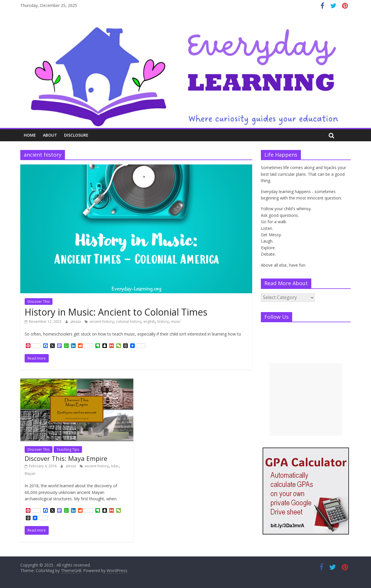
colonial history (129, 322)
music (176, 322)
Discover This (39, 302)
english (149, 322)
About (50, 135)
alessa (76, 322)
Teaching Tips (68, 449)
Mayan (30, 473)
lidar (115, 466)
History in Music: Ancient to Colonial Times (116, 312)
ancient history (102, 322)
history (163, 322)
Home (30, 135)
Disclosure (76, 135)
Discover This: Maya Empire (66, 458)
